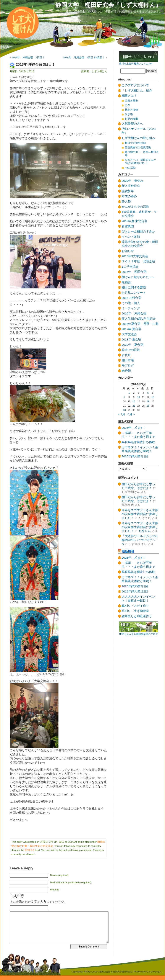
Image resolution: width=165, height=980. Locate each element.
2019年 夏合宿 (133, 345)
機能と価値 (131, 110)
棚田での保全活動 (135, 143)
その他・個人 (131, 303)
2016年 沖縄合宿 (134, 313)
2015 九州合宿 (131, 298)
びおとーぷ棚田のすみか (138, 232)
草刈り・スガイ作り (135, 606)
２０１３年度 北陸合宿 (138, 261)
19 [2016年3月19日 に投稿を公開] (148, 401)
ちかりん (145, 531)
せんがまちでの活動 (135, 207)
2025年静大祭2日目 (135, 456)
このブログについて (135, 85)
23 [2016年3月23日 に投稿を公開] (134, 406)
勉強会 (126, 282)
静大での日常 (131, 350)
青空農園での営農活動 (138, 147)
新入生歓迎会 (131, 186)
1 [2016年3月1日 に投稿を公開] (129, 393)
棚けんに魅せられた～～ (138, 277)
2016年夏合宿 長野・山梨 (140, 324)
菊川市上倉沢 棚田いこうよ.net (136, 64)
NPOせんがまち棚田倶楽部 (97, 972)
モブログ (128, 366)
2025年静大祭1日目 (135, 591)
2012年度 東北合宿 (134, 221)
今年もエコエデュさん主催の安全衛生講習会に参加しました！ (140, 514)
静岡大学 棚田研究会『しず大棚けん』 (108, 5)
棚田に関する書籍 (134, 287)
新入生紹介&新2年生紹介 (139, 319)
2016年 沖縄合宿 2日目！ (28, 57)
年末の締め (129, 196)
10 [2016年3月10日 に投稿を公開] (139, 397)
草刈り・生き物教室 (135, 611)
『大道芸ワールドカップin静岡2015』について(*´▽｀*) (140, 540)
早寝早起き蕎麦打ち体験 (138, 442)
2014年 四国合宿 (134, 272)
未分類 (126, 371)
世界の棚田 (131, 119)
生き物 (129, 114)
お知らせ (128, 251)
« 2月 (122, 414)
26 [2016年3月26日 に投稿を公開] (148, 406)
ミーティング (131, 308)
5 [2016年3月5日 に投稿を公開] (148, 393)
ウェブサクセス (154, 972)
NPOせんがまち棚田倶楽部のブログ (138, 634)
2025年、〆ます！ (134, 428)
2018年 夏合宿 (131, 339)
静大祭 (126, 202)
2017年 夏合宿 (131, 329)
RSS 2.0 (30, 850)
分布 (128, 105)
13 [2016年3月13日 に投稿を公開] (153, 397)
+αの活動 (130, 168)
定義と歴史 (131, 101)
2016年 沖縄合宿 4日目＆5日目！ (84, 57)
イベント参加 (131, 237)
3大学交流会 (130, 267)
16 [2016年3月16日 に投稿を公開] (134, 401)
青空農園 (128, 226)
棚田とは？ (129, 96)
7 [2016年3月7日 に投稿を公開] (124, 397)
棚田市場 (128, 360)
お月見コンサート (134, 293)
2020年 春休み (133, 181)
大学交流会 (129, 334)
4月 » (131, 414)
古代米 (126, 355)
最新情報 (128, 551)
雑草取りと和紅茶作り (137, 616)
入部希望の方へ (132, 124)
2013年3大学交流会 (135, 256)
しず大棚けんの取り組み (138, 138)
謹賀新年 (128, 191)
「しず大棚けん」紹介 (137, 91)
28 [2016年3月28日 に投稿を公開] (124, 410)
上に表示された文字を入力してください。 (39, 902)
